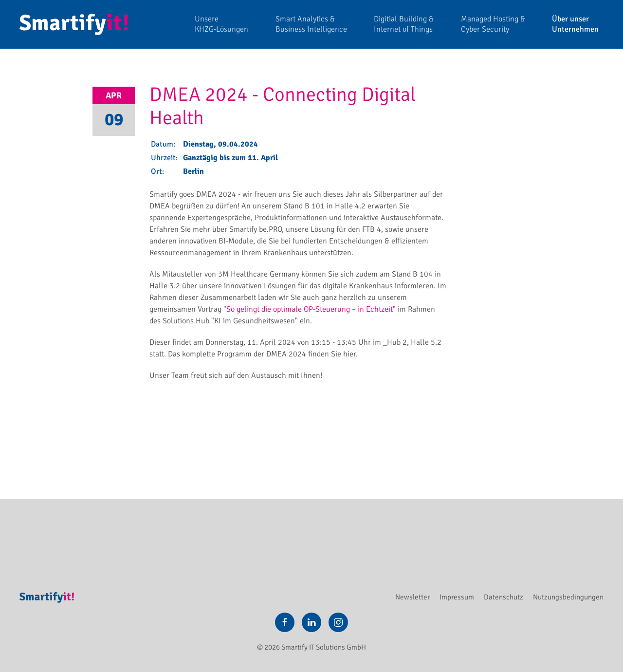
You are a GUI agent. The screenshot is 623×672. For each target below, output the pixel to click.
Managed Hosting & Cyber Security (493, 24)
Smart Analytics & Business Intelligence (311, 24)
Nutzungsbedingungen (568, 597)
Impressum (457, 597)
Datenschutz (504, 597)
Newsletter (412, 597)
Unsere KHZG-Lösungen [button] (221, 24)
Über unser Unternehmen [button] (575, 24)
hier (349, 354)
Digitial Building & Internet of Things (404, 24)
